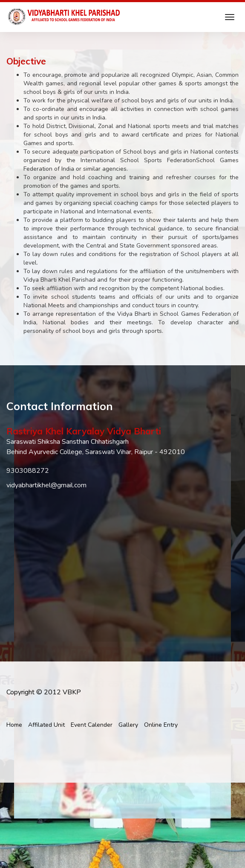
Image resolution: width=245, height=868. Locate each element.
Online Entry (161, 725)
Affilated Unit (46, 725)
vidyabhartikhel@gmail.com (46, 485)
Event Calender (92, 725)
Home (14, 725)
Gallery (128, 725)
